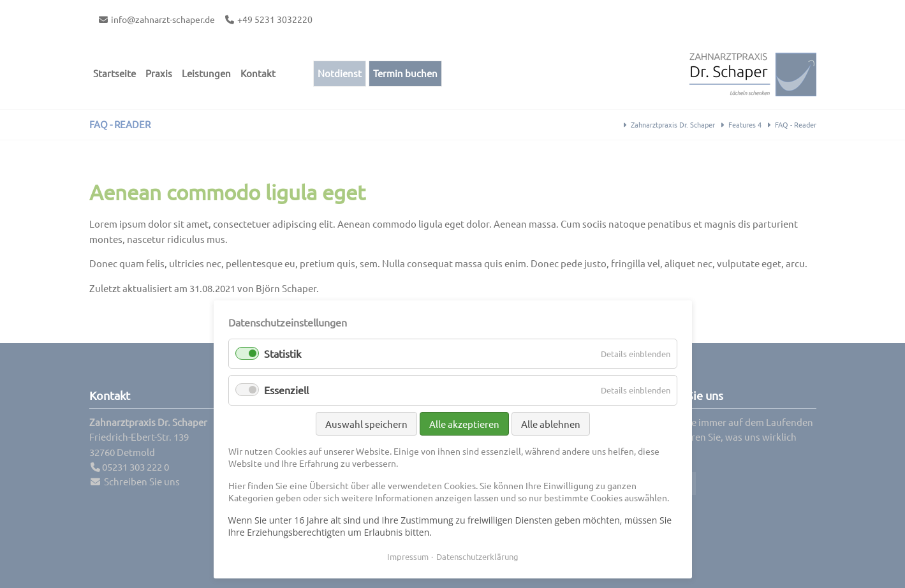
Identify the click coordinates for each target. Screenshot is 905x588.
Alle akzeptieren (464, 424)
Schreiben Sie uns (142, 481)
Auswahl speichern (366, 424)
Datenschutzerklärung (477, 556)
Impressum (408, 556)
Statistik (283, 353)
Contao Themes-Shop (753, 74)
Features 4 (745, 124)
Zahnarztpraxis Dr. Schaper (673, 124)
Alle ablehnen (551, 424)
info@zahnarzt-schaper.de (163, 19)
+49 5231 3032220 (275, 19)
